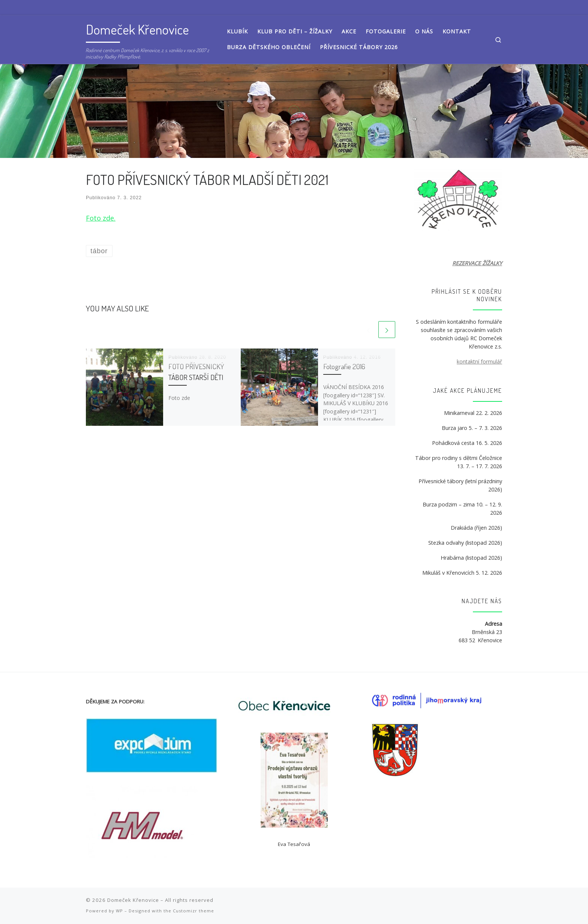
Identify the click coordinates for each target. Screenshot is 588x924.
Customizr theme (193, 911)
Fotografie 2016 (344, 366)
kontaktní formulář (479, 361)
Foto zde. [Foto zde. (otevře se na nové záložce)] (101, 218)
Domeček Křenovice (133, 900)
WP (119, 911)
